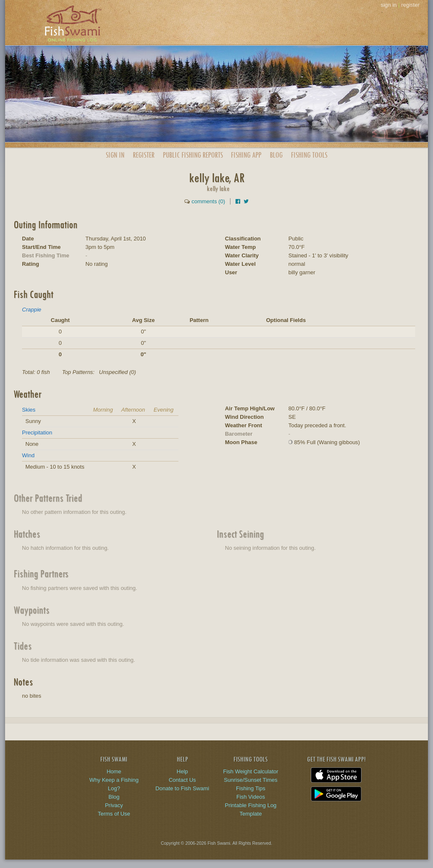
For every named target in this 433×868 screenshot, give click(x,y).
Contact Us (182, 780)
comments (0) (208, 201)
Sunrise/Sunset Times (251, 780)
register (410, 5)
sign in (389, 5)
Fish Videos (251, 797)
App (246, 155)
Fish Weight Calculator (251, 771)
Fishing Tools (309, 155)
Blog (276, 155)
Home (114, 771)
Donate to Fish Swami (182, 788)
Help (182, 771)
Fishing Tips (251, 788)
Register (144, 155)
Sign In (115, 155)
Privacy (114, 805)
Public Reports (193, 155)
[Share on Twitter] (246, 201)
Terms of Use (114, 814)
